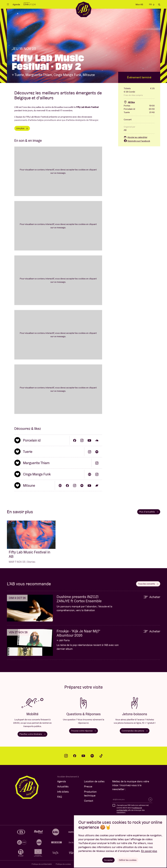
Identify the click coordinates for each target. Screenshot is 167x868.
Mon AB (139, 4)
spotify (92, 756)
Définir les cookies (128, 860)
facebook (75, 756)
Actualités (63, 786)
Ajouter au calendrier (136, 137)
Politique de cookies (63, 864)
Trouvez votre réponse (83, 731)
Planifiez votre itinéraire (32, 734)
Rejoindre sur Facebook (137, 141)
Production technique (90, 794)
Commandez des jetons (135, 731)
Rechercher (159, 5)
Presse (88, 786)
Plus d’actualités (149, 512)
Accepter (109, 860)
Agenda (16, 4)
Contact (89, 801)
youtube (83, 756)
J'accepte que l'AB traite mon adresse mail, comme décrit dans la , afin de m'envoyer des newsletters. (133, 809)
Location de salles (94, 781)
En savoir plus (149, 851)
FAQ (60, 797)
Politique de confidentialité (42, 864)
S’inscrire (150, 799)
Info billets (63, 792)
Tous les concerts (148, 584)
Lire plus (22, 128)
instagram (66, 756)
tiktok (101, 756)
